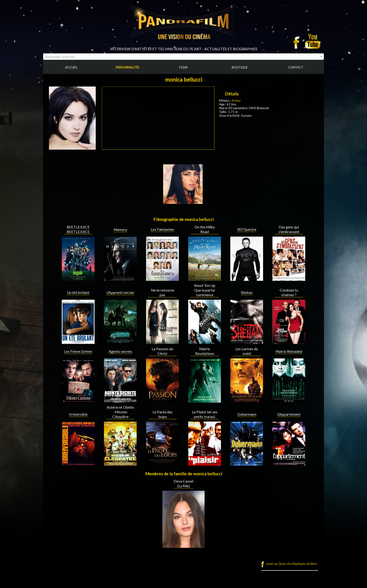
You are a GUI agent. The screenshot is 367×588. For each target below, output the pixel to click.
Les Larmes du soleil (247, 351)
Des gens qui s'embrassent (289, 229)
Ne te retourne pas (163, 292)
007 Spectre (247, 229)
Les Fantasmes (162, 229)
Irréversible (78, 414)
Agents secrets (120, 351)
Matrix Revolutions (205, 351)
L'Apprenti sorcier (120, 292)
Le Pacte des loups (163, 414)
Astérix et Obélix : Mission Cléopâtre (120, 412)
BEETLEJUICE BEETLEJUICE (78, 229)
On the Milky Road (205, 229)
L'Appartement (289, 414)
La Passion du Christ (162, 351)
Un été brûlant (78, 292)
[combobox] (183, 57)
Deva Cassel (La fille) (183, 483)
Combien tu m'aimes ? (289, 292)
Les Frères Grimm (78, 351)
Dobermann (247, 414)
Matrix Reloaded (289, 351)
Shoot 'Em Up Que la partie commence (205, 290)
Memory (120, 230)
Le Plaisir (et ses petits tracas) (205, 414)
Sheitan (247, 292)
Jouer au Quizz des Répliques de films (291, 564)
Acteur (236, 101)
